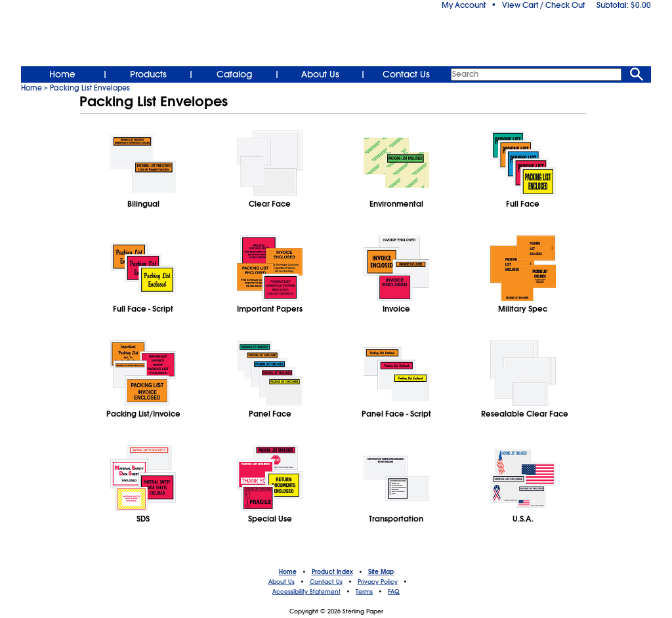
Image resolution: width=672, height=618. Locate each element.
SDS (143, 519)
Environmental (396, 204)
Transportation (396, 519)
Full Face (523, 204)
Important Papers (270, 309)
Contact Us (406, 74)
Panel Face (270, 414)
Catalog (234, 74)
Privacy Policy (378, 582)
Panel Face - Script (396, 414)
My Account (464, 5)
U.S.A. (523, 519)
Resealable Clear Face (523, 414)
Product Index (332, 572)
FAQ (394, 592)
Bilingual (143, 204)
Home (62, 74)
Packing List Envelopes (90, 88)
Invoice (396, 309)
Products (148, 74)
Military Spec (523, 309)
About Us (320, 74)
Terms (364, 592)
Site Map (381, 572)
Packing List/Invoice (143, 414)
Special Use (270, 519)
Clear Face (270, 204)
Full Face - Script (143, 309)
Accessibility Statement (306, 592)
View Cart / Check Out (543, 5)
